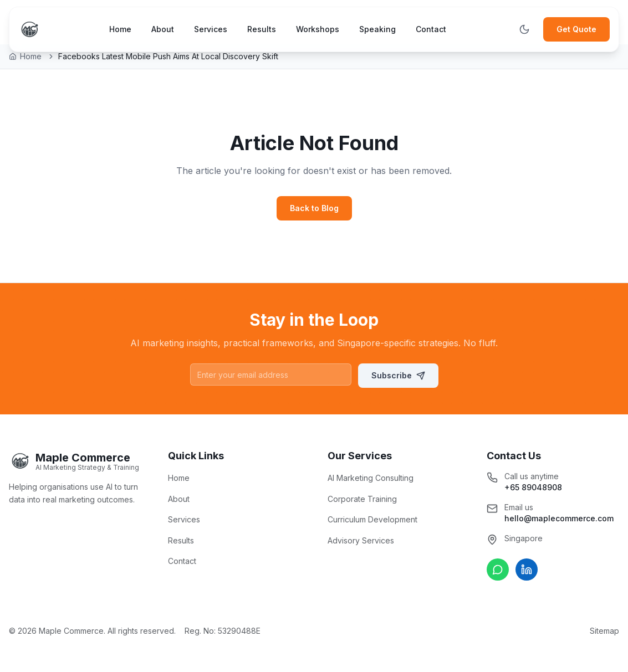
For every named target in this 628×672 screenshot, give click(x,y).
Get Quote (576, 29)
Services (211, 29)
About (163, 29)
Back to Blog (314, 208)
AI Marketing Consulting (371, 478)
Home (120, 29)
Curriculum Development (372, 519)
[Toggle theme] (524, 29)
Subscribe (398, 375)
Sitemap (604, 631)
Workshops (318, 29)
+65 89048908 (533, 487)
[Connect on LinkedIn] (527, 570)
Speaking (377, 29)
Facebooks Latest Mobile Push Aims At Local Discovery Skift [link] (168, 56)
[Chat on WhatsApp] (498, 570)
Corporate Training (362, 499)
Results (262, 29)
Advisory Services (361, 540)
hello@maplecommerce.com (559, 518)
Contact (431, 29)
